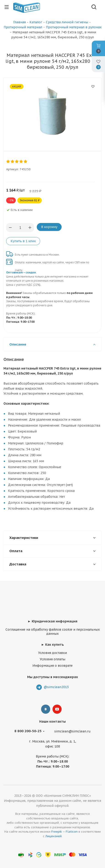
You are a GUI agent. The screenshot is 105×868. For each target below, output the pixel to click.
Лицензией (54, 836)
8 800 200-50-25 (28, 731)
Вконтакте (46, 709)
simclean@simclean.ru (72, 731)
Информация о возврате (52, 666)
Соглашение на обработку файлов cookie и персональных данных (53, 632)
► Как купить (52, 645)
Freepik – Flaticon (64, 832)
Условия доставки (52, 653)
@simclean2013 (56, 687)
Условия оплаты (52, 659)
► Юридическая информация (52, 621)
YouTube (57, 709)
